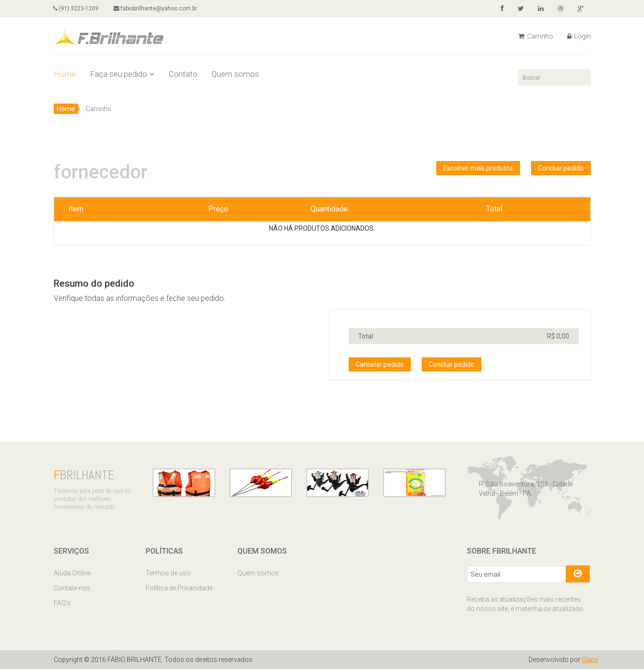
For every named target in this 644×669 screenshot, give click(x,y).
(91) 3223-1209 (76, 8)
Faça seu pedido (122, 74)
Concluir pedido (561, 168)
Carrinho (536, 36)
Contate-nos (72, 588)
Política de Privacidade (179, 588)
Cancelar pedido (380, 364)
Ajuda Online (72, 573)
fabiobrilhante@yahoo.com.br (156, 8)
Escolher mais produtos (478, 168)
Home (65, 74)
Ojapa (590, 660)
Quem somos (235, 74)
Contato (183, 74)
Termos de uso (168, 573)
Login (579, 36)
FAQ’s (62, 603)
